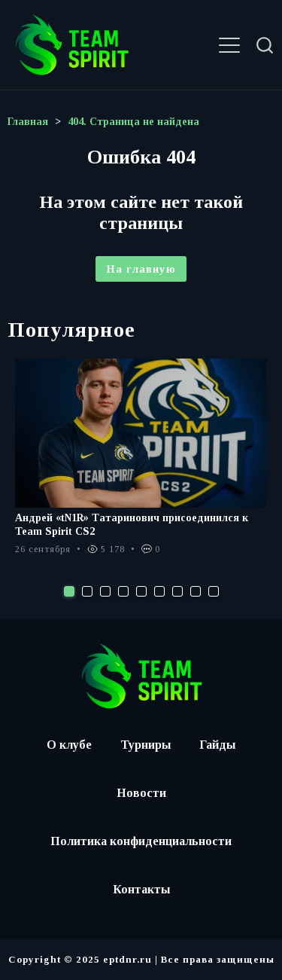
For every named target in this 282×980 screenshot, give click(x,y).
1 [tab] (69, 591)
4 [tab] (123, 591)
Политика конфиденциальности (141, 841)
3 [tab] (105, 591)
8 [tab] (196, 591)
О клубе (69, 745)
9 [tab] (214, 591)
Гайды (217, 745)
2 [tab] (87, 591)
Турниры (146, 745)
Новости (141, 793)
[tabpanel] (141, 465)
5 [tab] (141, 591)
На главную (141, 269)
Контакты (141, 889)
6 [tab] (159, 591)
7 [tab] (177, 591)
